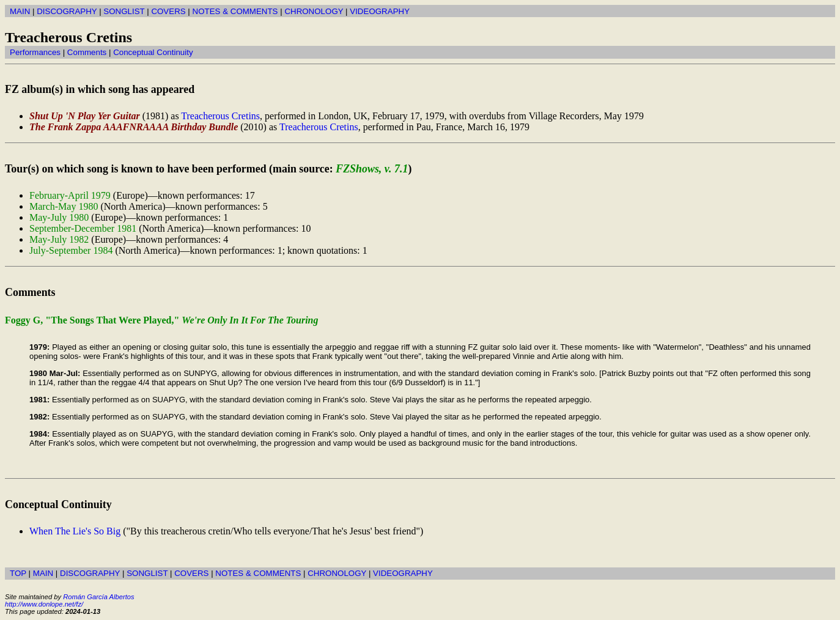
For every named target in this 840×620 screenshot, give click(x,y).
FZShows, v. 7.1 (372, 169)
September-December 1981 (83, 228)
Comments (87, 52)
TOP (18, 573)
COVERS (168, 11)
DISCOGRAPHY (67, 11)
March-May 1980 (64, 206)
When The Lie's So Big (75, 531)
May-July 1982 (59, 239)
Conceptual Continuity (153, 52)
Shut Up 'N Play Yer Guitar (85, 116)
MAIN (20, 11)
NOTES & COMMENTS (235, 11)
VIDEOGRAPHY (380, 11)
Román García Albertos (98, 597)
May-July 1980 (59, 217)
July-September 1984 (71, 250)
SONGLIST (124, 11)
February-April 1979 (70, 195)
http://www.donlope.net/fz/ (44, 604)
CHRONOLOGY (314, 11)
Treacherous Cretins (220, 116)
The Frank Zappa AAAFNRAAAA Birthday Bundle (134, 127)
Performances (35, 52)
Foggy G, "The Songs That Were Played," (162, 320)
